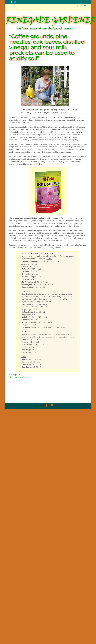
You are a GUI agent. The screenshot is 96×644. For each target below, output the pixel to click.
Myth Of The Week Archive (31, 392)
